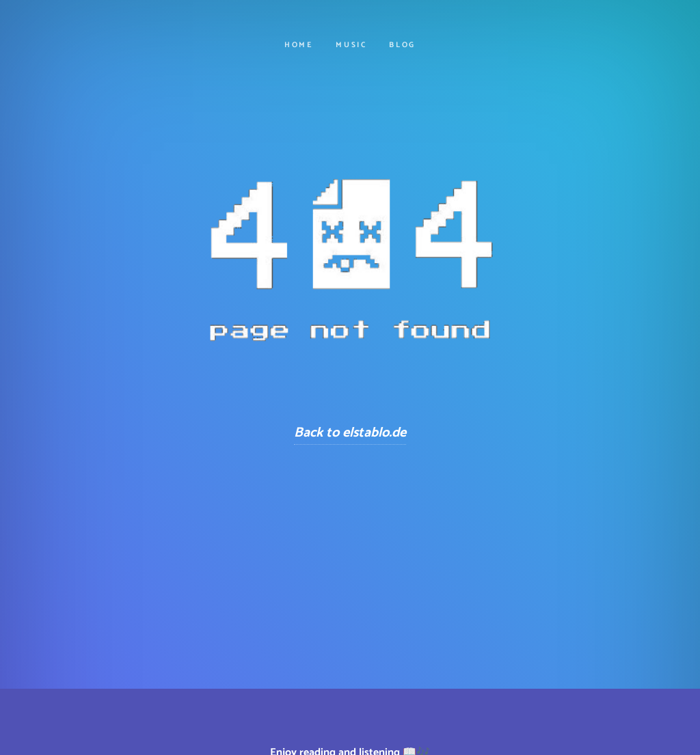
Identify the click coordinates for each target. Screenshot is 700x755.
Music (351, 45)
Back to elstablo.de (350, 433)
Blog (402, 45)
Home (299, 45)
